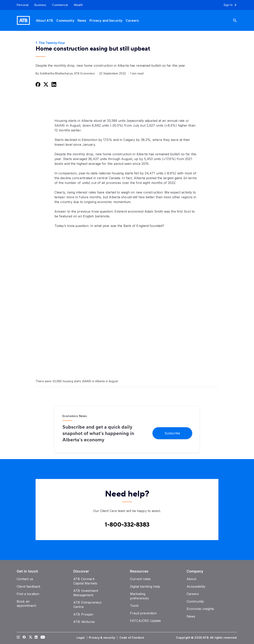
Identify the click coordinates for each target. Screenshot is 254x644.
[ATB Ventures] (84, 622)
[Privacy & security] (102, 638)
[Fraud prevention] (143, 613)
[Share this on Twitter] (46, 84)
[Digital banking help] (145, 586)
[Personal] (21, 5)
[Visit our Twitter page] (30, 638)
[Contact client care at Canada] (127, 525)
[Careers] (132, 20)
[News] (82, 20)
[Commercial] (60, 5)
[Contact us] (25, 579)
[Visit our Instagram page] (18, 638)
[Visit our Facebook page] (24, 638)
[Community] (65, 20)
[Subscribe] (172, 433)
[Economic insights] (200, 609)
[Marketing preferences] (139, 596)
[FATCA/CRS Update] (145, 621)
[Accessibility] (196, 586)
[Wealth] (78, 5)
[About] (191, 579)
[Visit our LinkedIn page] (36, 638)
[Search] (238, 20)
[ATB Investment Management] (86, 593)
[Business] (40, 5)
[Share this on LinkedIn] (53, 84)
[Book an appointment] (26, 604)
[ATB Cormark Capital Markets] (85, 581)
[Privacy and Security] (106, 20)
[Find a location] (28, 594)
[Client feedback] (29, 586)
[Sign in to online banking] (232, 5)
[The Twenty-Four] (127, 43)
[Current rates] (140, 579)
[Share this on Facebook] (38, 84)
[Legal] (81, 638)
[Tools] (134, 606)
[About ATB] (45, 20)
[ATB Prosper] (83, 614)
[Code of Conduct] (132, 638)
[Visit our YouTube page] (42, 638)
